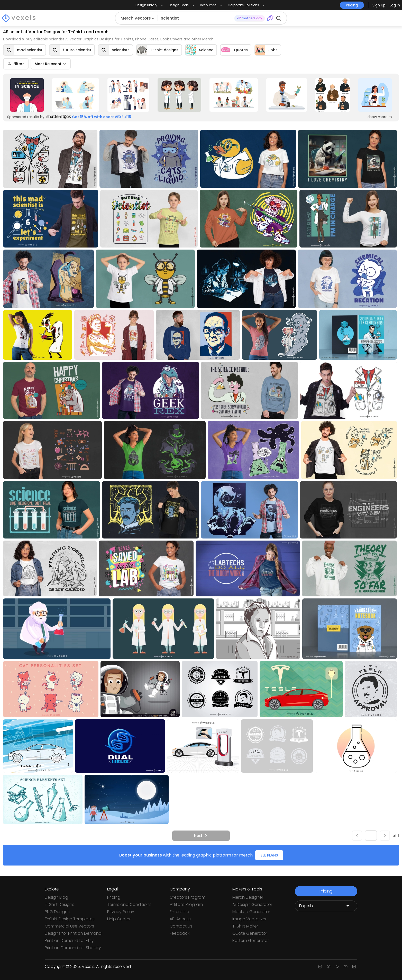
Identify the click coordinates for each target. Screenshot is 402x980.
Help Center (119, 919)
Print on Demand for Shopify (73, 948)
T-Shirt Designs (60, 904)
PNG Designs (57, 912)
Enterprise (179, 912)
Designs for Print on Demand (73, 933)
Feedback (180, 933)
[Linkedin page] (354, 967)
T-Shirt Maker (245, 926)
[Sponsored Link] (27, 95)
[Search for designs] (196, 18)
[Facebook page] (329, 967)
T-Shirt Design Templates (70, 919)
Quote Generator (250, 933)
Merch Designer (248, 897)
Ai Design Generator (252, 904)
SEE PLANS (269, 855)
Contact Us (181, 926)
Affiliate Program (186, 904)
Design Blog (56, 897)
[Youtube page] (346, 967)
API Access (180, 919)
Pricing (114, 897)
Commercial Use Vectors (69, 926)
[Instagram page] (320, 967)
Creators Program (188, 897)
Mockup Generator (251, 912)
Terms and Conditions (129, 904)
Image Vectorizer (249, 919)
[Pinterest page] (337, 967)
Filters (16, 64)
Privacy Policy (121, 912)
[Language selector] (326, 906)
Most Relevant (51, 64)
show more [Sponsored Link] (380, 117)
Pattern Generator (251, 941)
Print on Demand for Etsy (69, 941)
